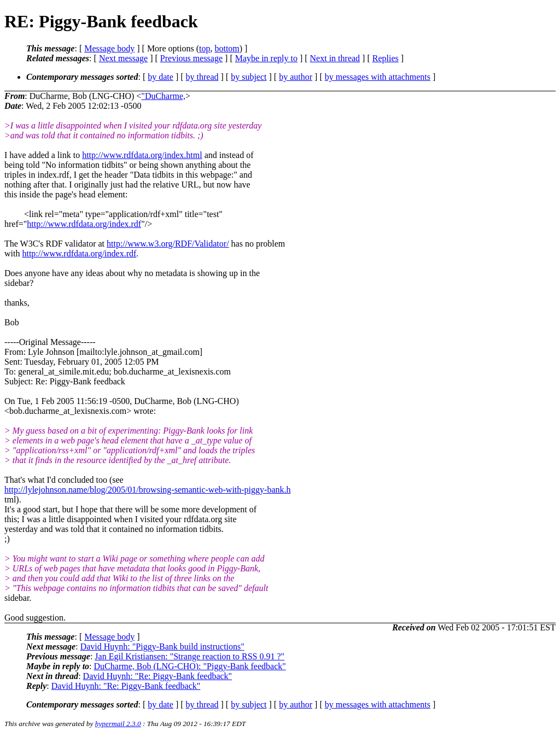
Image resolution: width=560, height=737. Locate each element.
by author (296, 77)
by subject (249, 77)
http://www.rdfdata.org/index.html (142, 155)
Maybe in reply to (266, 58)
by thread (202, 77)
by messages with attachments (378, 77)
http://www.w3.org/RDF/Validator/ (168, 244)
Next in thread (335, 58)
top (205, 48)
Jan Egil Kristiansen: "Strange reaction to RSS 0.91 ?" (189, 656)
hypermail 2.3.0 (118, 724)
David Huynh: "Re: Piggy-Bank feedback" (158, 676)
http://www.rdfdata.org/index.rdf (84, 224)
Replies (386, 58)
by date (161, 77)
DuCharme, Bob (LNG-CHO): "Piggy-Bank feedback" (190, 666)
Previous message (191, 58)
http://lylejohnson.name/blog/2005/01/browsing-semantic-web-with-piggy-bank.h (147, 490)
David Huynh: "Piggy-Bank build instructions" (162, 647)
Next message (123, 58)
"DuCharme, (163, 96)
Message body (109, 48)
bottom (227, 48)
